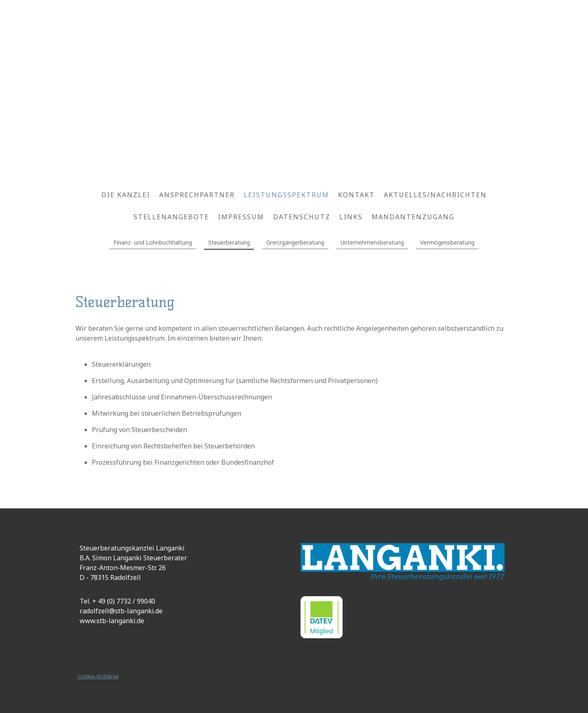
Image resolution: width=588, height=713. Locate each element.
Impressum (241, 217)
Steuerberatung (229, 242)
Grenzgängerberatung (295, 242)
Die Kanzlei (126, 195)
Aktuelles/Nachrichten (435, 195)
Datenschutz (302, 217)
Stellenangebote (171, 217)
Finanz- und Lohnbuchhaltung (153, 242)
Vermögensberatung (447, 242)
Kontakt (356, 195)
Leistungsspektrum (286, 195)
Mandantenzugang (413, 217)
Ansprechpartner (197, 195)
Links (351, 217)
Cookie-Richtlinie (98, 676)
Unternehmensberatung (372, 242)
